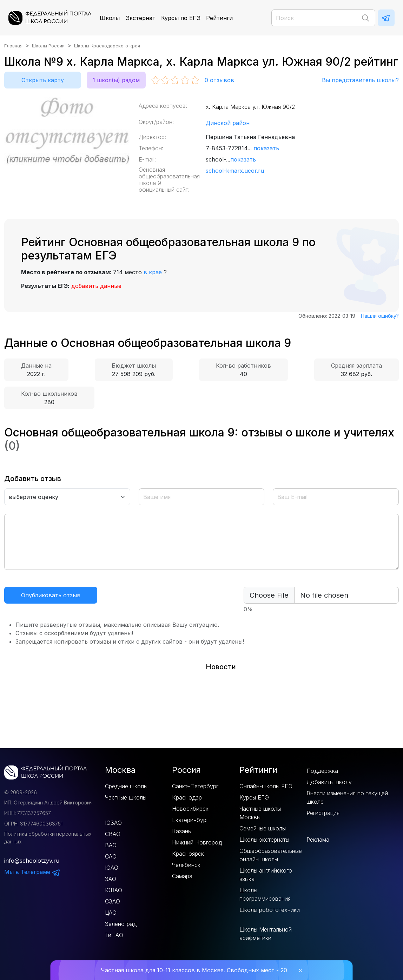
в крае (153, 272)
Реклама (318, 840)
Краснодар (187, 797)
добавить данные (96, 286)
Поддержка (322, 771)
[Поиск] (323, 18)
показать (266, 148)
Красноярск (188, 854)
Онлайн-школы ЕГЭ (266, 786)
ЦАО (111, 913)
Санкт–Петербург (195, 786)
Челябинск (186, 865)
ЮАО (112, 868)
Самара (182, 876)
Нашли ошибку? (380, 316)
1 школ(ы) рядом (116, 80)
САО (111, 856)
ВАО (111, 845)
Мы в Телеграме (32, 872)
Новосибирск (190, 809)
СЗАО (113, 901)
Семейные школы (263, 828)
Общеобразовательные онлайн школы (271, 855)
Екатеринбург (190, 820)
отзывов (219, 80)
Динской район (228, 123)
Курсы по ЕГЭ (181, 18)
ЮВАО (114, 890)
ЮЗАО (113, 823)
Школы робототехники (270, 910)
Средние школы (126, 786)
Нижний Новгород (197, 842)
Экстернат (140, 18)
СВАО (113, 834)
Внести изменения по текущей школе (347, 797)
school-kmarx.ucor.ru (235, 171)
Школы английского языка (266, 875)
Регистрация (323, 813)
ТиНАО (114, 935)
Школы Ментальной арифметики (266, 934)
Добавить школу (329, 782)
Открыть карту (43, 80)
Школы (110, 18)
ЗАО (111, 879)
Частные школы (126, 797)
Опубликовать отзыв (51, 595)
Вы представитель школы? (360, 80)
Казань (181, 831)
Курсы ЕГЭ (254, 797)
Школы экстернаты (264, 840)
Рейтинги (219, 18)
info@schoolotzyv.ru (32, 861)
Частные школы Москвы (260, 813)
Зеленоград (121, 924)
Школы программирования (265, 894)
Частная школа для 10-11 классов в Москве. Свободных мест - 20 (194, 970)
